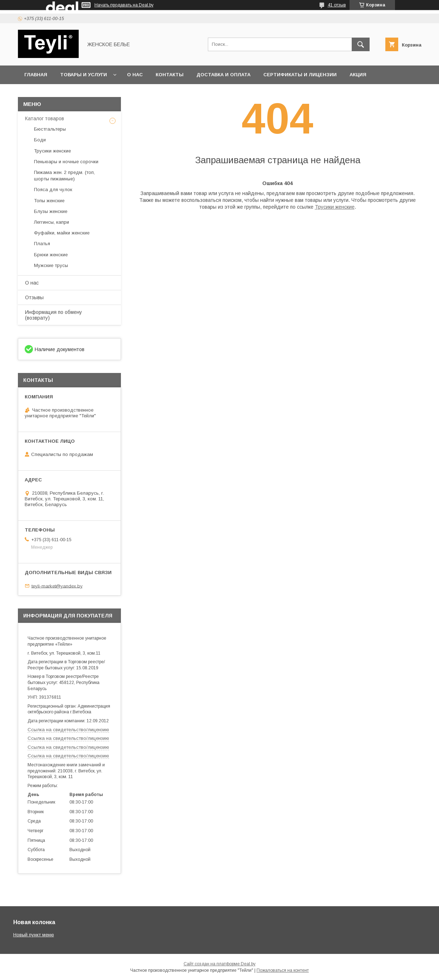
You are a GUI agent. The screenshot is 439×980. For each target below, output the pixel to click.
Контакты (170, 75)
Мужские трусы (51, 265)
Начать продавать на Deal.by (124, 5)
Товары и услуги (84, 75)
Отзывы (34, 297)
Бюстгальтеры (50, 129)
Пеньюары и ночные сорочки (66, 162)
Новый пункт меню (34, 935)
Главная (36, 75)
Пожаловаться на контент (283, 970)
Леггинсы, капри (52, 222)
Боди (40, 140)
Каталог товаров (45, 118)
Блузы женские (51, 211)
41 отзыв (337, 5)
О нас (135, 75)
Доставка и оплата (223, 75)
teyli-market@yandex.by (57, 586)
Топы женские (49, 201)
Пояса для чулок (53, 190)
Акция (358, 75)
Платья (42, 244)
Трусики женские (335, 207)
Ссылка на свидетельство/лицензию (68, 730)
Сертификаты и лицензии (300, 75)
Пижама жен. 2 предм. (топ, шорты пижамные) (64, 176)
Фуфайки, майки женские (62, 233)
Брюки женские (51, 255)
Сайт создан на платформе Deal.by (219, 964)
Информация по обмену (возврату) (53, 315)
